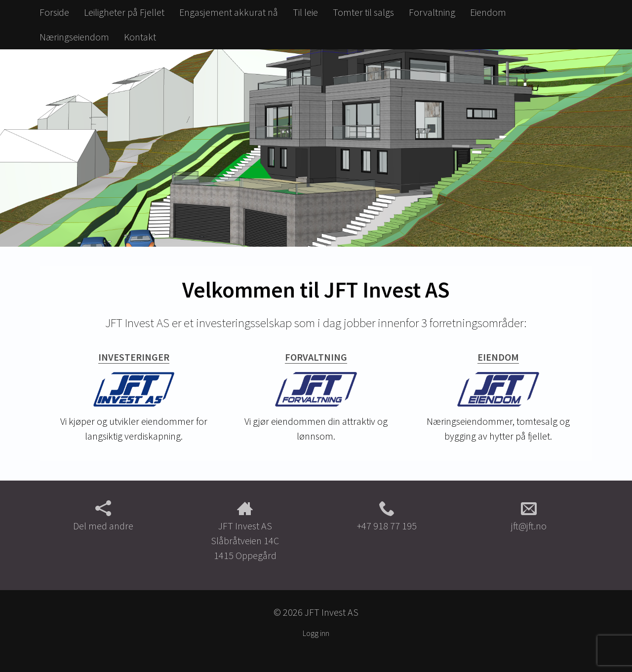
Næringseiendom (74, 37)
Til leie (305, 12)
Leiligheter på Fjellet (124, 12)
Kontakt (140, 37)
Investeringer (134, 357)
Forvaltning (432, 12)
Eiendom (488, 12)
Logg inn (316, 633)
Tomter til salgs (363, 12)
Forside (54, 12)
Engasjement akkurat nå (229, 12)
